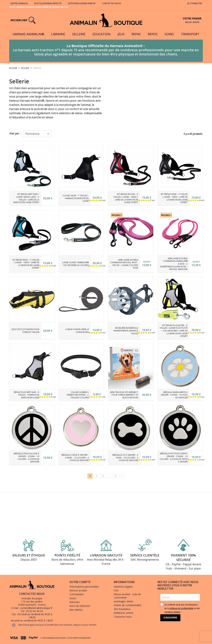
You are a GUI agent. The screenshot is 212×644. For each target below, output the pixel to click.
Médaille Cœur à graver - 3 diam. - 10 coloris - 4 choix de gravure (75, 458)
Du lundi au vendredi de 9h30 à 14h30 (35, 616)
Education (101, 34)
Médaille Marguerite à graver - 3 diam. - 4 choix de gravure (174, 395)
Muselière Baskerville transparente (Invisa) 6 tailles (126, 331)
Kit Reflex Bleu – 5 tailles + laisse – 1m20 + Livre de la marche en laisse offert (26, 264)
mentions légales (172, 612)
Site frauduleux (122, 609)
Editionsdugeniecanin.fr (82, 3)
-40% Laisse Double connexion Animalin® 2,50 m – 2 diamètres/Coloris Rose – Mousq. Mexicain (174, 264)
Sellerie (79, 34)
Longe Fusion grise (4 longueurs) (77, 331)
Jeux (121, 34)
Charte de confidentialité (128, 605)
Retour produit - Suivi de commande (127, 596)
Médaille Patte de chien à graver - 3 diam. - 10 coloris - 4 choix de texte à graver (174, 458)
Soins (169, 34)
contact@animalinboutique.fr (36, 608)
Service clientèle (145, 555)
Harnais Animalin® (28, 34)
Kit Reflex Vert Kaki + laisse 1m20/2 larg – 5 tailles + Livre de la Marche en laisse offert (26, 198)
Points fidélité (67, 555)
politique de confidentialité (181, 608)
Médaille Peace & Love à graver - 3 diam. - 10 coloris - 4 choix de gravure (26, 458)
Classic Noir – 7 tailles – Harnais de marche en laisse (76, 198)
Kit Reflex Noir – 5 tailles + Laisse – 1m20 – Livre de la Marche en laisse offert (174, 198)
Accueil (13, 68)
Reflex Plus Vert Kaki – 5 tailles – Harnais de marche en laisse (27, 395)
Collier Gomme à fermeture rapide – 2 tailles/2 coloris (78, 395)
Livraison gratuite (106, 555)
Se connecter (195, 3)
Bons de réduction (80, 606)
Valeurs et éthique (29, 555)
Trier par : (15, 134)
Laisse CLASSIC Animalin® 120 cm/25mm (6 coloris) (75, 264)
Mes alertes (76, 610)
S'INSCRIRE (170, 618)
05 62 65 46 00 (35, 611)
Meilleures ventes (124, 613)
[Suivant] (122, 476)
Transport (190, 34)
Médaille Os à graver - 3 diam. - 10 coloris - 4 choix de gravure (125, 458)
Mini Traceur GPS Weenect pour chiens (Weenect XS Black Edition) (124, 395)
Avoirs (73, 598)
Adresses (75, 602)
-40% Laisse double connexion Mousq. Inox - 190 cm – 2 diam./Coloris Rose (124, 264)
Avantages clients (124, 601)
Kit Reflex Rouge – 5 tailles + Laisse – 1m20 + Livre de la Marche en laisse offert (126, 198)
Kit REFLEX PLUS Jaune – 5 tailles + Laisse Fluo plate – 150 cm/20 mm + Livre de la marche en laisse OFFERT (174, 331)
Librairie (58, 34)
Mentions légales (123, 587)
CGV (116, 590)
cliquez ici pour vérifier (85, 625)
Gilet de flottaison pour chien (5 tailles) (25, 331)
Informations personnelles (84, 587)
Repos (153, 34)
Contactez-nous (112, 3)
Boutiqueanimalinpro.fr (48, 3)
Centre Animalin (19, 3)
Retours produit (78, 590)
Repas (136, 34)
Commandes (77, 594)
